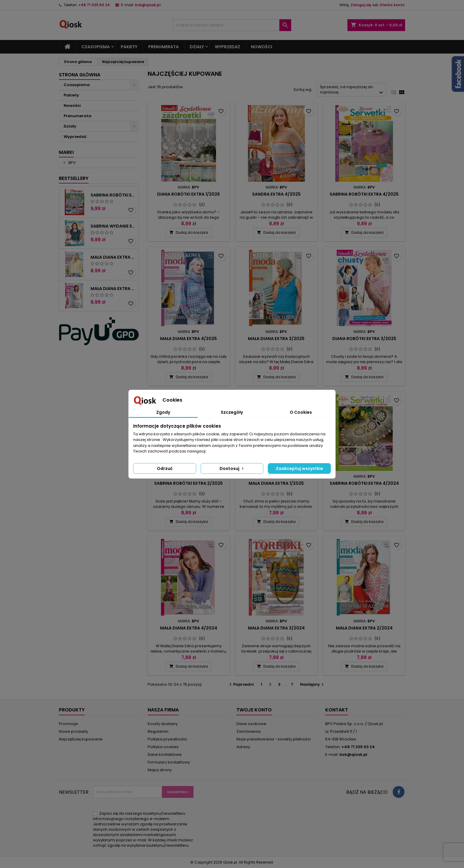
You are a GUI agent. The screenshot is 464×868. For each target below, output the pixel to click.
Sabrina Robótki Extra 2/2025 (188, 483)
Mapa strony (160, 770)
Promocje (68, 724)
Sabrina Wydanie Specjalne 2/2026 (113, 226)
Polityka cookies (163, 747)
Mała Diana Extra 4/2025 (188, 339)
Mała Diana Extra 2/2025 (113, 289)
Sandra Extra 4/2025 (276, 194)
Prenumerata (163, 47)
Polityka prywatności (167, 739)
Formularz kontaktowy (169, 762)
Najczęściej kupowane (81, 739)
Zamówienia (249, 731)
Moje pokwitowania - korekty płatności (274, 739)
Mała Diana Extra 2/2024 (364, 628)
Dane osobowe (251, 724)
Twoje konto (254, 710)
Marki (66, 152)
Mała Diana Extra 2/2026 (113, 257)
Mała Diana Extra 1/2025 (276, 483)
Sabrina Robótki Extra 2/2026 (113, 195)
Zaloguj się (361, 5)
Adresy (243, 747)
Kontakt (337, 710)
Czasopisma (96, 47)
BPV (72, 163)
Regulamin (158, 731)
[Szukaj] (232, 25)
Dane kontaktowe (165, 755)
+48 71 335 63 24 (94, 5)
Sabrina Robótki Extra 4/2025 (364, 194)
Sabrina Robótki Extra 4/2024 (364, 483)
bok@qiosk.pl (148, 5)
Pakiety (129, 47)
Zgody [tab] (163, 412)
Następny (313, 684)
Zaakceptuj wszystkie (299, 468)
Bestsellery (74, 178)
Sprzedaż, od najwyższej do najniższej (352, 90)
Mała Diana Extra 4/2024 (189, 628)
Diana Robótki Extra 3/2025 (364, 339)
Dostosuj (232, 468)
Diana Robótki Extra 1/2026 (188, 194)
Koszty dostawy (163, 724)
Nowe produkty (74, 731)
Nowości (262, 47)
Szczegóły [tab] (232, 412)
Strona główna (80, 75)
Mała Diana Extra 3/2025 (276, 339)
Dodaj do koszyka (189, 232)
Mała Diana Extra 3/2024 (276, 628)
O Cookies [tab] (301, 412)
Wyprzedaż (227, 47)
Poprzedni (241, 684)
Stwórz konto (392, 5)
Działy (197, 47)
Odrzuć (165, 468)
